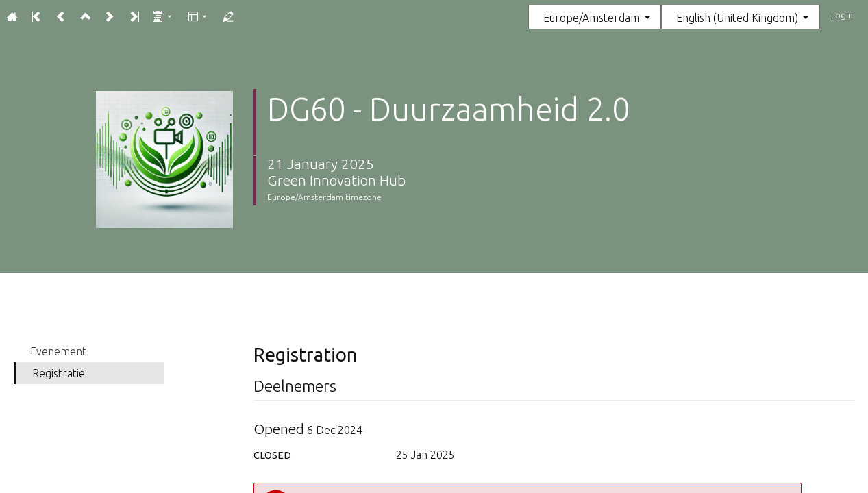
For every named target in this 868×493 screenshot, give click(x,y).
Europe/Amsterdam (592, 18)
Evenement (58, 351)
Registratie (59, 373)
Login (842, 15)
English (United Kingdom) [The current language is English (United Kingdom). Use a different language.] (737, 18)
